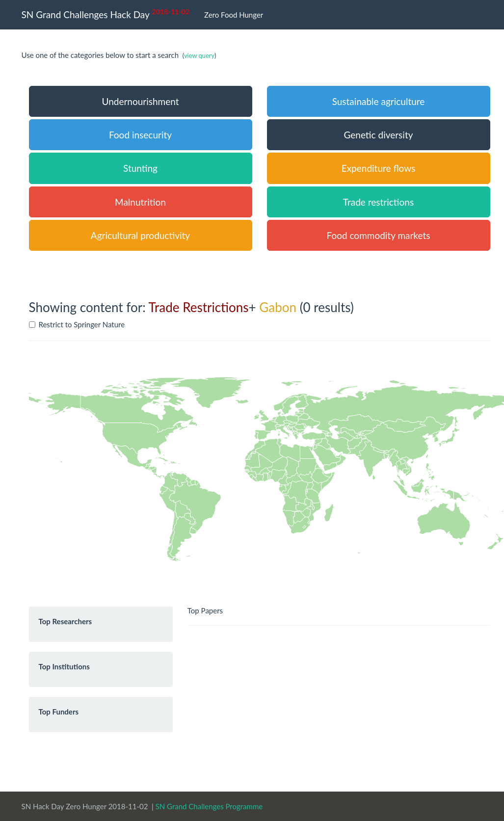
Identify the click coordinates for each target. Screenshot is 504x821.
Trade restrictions (378, 202)
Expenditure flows (379, 168)
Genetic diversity (378, 135)
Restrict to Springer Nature (77, 324)
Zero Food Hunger (234, 15)
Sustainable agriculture (379, 101)
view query (199, 55)
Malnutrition (140, 202)
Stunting (140, 168)
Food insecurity (140, 135)
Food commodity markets (379, 235)
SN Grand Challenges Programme (209, 806)
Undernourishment (140, 101)
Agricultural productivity (140, 235)
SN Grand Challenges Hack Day (106, 13)
